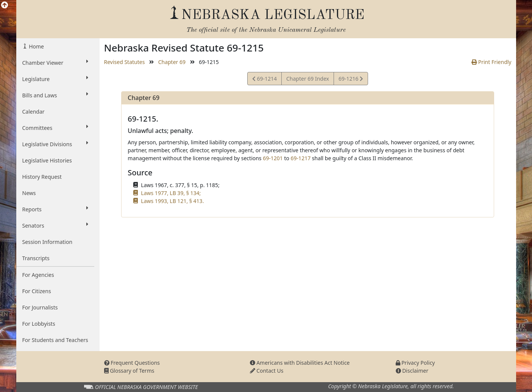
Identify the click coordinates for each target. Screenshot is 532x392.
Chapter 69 (172, 62)
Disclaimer (412, 371)
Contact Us (267, 371)
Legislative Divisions (55, 144)
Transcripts (36, 258)
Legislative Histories (47, 160)
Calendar (34, 112)
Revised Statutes (125, 62)
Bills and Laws (55, 95)
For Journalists (40, 307)
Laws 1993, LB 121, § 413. (172, 201)
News (29, 193)
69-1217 (301, 158)
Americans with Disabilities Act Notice (300, 363)
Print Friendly (491, 62)
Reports (55, 209)
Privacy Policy (415, 363)
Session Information (48, 242)
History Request (42, 177)
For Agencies (38, 275)
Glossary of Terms (129, 371)
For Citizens (37, 291)
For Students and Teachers (55, 340)
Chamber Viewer (55, 62)
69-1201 (273, 158)
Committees (55, 128)
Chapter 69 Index (308, 79)
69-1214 (264, 80)
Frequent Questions (132, 363)
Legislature (55, 79)
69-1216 (351, 80)
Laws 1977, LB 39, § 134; (171, 193)
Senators (55, 225)
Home (36, 46)
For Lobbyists (39, 324)
